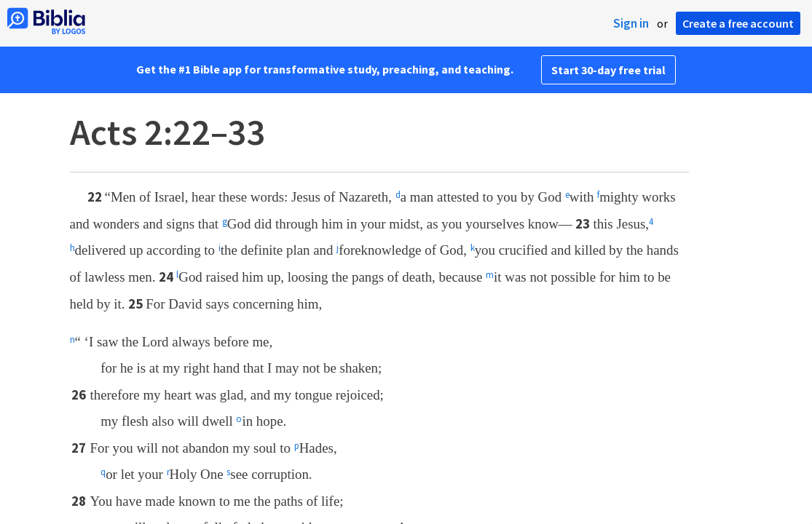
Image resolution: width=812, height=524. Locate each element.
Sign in (631, 23)
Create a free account (738, 23)
